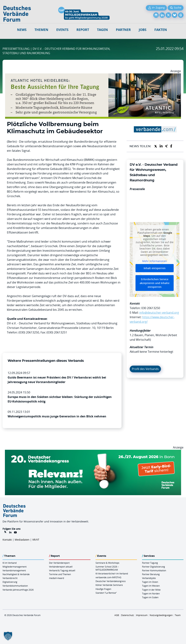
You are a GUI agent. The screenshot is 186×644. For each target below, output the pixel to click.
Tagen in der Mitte (151, 590)
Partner (123, 30)
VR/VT (36, 540)
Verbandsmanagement (14, 570)
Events (62, 30)
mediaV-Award (56, 578)
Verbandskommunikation (15, 586)
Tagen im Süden (150, 597)
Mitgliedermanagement (15, 567)
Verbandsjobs (149, 578)
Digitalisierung (10, 582)
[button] (8, 636)
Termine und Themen (60, 574)
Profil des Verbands (145, 369)
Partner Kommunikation (154, 570)
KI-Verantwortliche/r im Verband (112, 573)
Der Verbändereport (59, 563)
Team (178, 615)
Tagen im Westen (151, 586)
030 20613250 (151, 308)
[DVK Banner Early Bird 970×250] (93, 452)
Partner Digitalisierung (153, 567)
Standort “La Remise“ (106, 593)
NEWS (22, 30)
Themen (41, 30)
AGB (117, 615)
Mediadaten (22, 540)
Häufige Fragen (103, 589)
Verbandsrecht (10, 578)
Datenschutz (128, 615)
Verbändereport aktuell (61, 567)
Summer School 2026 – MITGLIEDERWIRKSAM (107, 568)
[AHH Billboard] (93, 76)
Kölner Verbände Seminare (109, 585)
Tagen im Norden (151, 593)
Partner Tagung (150, 563)
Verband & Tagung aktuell (62, 570)
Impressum (142, 615)
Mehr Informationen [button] (155, 261)
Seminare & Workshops (107, 563)
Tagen (102, 30)
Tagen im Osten (150, 582)
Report (83, 30)
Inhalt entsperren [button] (155, 268)
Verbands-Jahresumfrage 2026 (18, 590)
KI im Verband (10, 563)
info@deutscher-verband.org (159, 313)
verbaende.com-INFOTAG (108, 577)
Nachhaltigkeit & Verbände (16, 574)
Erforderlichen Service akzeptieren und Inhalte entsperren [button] (155, 283)
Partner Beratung (151, 574)
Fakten (161, 30)
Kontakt (7, 540)
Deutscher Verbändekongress (111, 581)
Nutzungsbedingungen (161, 615)
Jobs (143, 30)
